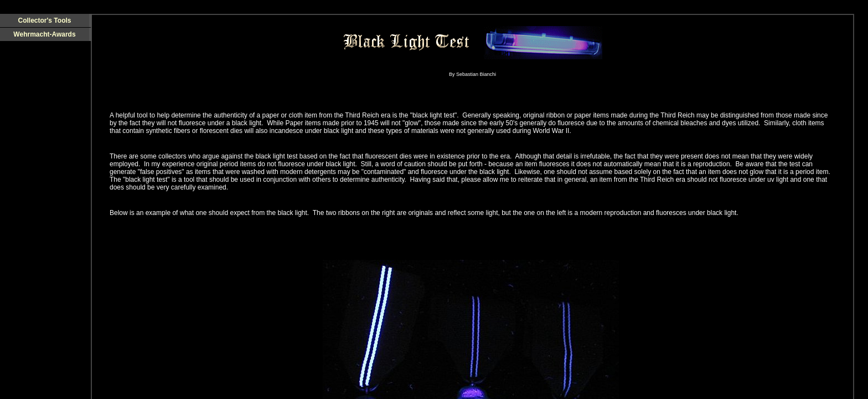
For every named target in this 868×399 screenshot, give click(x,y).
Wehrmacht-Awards (44, 34)
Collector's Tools (45, 21)
